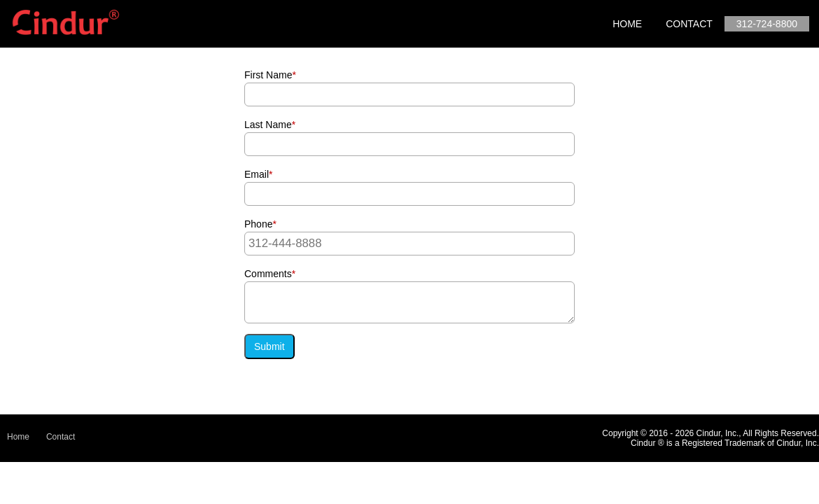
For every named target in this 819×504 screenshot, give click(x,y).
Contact (689, 24)
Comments (270, 274)
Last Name (270, 125)
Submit (269, 346)
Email (258, 174)
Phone (260, 224)
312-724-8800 (767, 24)
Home (627, 24)
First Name (270, 75)
